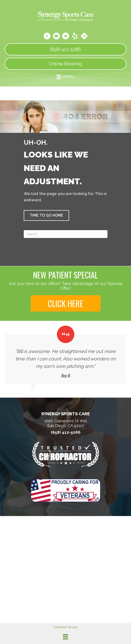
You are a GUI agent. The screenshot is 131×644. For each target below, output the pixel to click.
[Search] (66, 234)
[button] (46, 215)
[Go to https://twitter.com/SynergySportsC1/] (66, 37)
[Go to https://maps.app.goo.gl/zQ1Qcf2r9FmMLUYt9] (84, 37)
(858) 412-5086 (66, 432)
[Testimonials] (65, 355)
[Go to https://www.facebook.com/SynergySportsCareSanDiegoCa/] (47, 37)
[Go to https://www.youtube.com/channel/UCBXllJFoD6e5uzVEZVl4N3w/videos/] (56, 37)
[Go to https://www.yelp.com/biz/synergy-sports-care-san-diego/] (75, 37)
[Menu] (65, 637)
